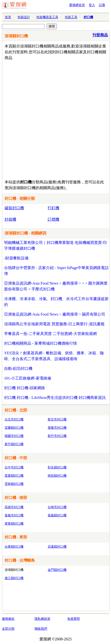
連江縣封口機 (14, 578)
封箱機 (10, 219)
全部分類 (8, 629)
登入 (92, 5)
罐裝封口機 (14, 208)
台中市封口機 (14, 467)
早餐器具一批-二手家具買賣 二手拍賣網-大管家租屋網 (50, 334)
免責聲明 (74, 619)
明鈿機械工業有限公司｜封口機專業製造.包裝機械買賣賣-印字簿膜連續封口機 (55, 245)
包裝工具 (71, 17)
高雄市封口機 (14, 507)
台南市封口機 (57, 507)
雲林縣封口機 (14, 484)
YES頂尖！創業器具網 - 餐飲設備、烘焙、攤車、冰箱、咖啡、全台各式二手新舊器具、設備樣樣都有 (54, 356)
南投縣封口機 (57, 476)
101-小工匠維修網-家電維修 (28, 378)
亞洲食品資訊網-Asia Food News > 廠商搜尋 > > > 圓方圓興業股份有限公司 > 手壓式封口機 (56, 286)
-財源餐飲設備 (16, 258)
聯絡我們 (41, 629)
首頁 (8, 17)
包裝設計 (24, 17)
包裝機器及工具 (47, 17)
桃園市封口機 (14, 436)
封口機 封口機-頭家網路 (25, 388)
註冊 (102, 5)
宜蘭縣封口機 (14, 428)
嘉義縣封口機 (57, 515)
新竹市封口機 (57, 436)
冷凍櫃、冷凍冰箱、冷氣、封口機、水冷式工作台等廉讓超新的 (56, 302)
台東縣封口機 (14, 547)
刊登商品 (100, 35)
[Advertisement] (55, 119)
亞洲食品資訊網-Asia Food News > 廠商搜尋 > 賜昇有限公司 (55, 314)
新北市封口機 (57, 419)
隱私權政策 (42, 619)
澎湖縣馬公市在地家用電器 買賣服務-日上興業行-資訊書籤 (54, 324)
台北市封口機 (14, 419)
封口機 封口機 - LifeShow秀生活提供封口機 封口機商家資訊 (55, 398)
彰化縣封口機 (57, 467)
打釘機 (53, 208)
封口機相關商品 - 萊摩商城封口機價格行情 (41, 343)
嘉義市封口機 (14, 515)
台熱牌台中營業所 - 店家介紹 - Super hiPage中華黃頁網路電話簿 (56, 271)
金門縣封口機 (57, 570)
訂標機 (53, 219)
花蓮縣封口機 (57, 547)
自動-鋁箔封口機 (18, 369)
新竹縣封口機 (14, 444)
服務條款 (8, 619)
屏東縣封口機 (14, 524)
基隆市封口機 (57, 428)
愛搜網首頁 (77, 5)
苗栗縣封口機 (14, 476)
